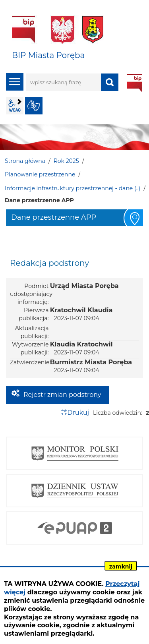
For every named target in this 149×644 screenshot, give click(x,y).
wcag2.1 (15, 106)
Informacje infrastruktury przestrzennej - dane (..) (73, 188)
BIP (134, 83)
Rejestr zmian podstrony (62, 395)
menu (15, 82)
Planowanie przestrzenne (40, 174)
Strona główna (25, 161)
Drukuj (78, 413)
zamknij (121, 567)
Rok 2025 (66, 161)
